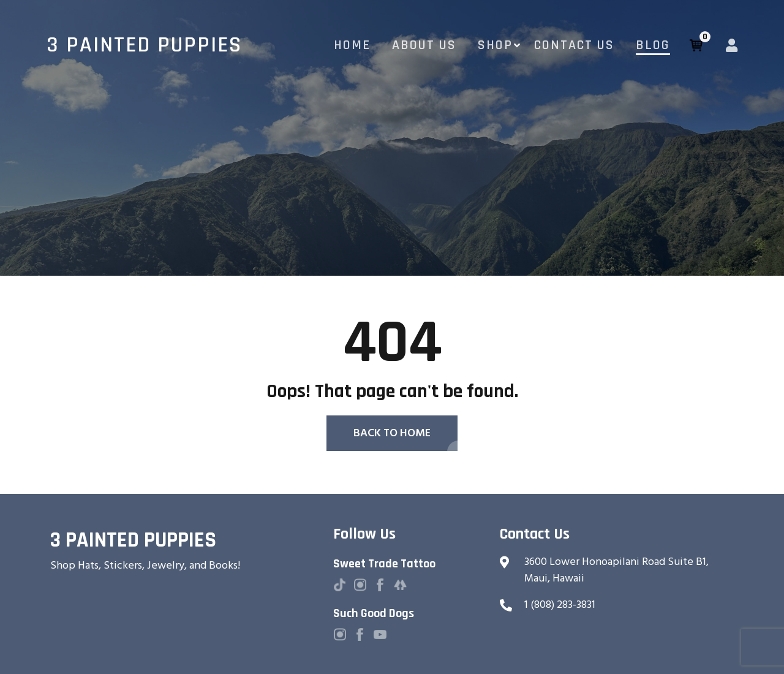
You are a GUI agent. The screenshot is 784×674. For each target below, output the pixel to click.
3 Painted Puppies (144, 45)
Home (352, 45)
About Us (424, 45)
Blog (653, 45)
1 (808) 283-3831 (560, 604)
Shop (495, 45)
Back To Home (392, 433)
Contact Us (574, 45)
